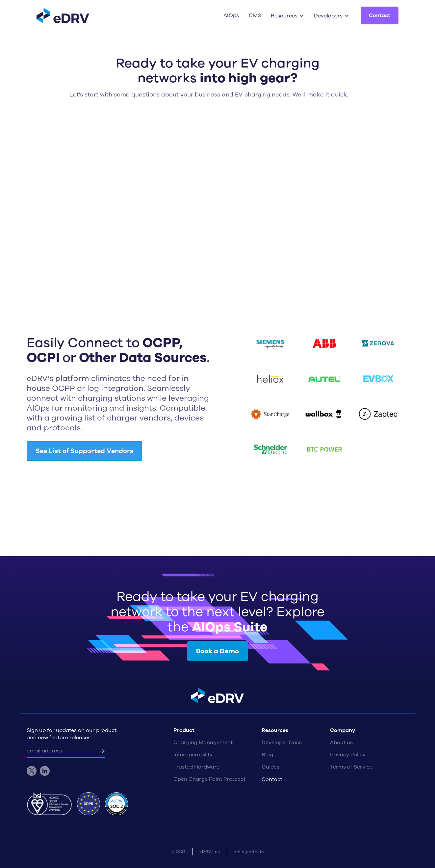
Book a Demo (217, 651)
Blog (267, 755)
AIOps (231, 15)
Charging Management (203, 743)
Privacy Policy (348, 755)
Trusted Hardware (196, 767)
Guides (270, 767)
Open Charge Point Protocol (209, 779)
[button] (287, 16)
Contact (380, 15)
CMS (255, 15)
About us (341, 743)
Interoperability (193, 755)
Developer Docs (282, 743)
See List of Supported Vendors (84, 451)
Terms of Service (351, 767)
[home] (63, 15)
